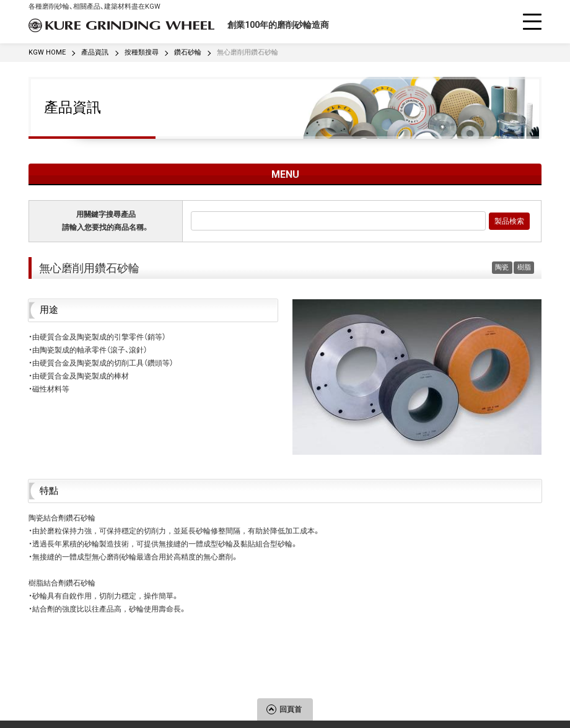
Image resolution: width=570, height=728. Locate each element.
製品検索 (509, 221)
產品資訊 (72, 107)
